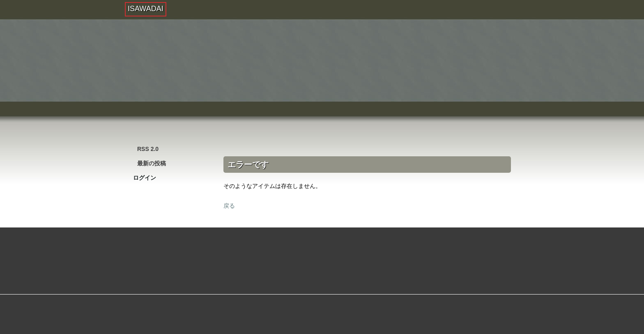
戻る (229, 206)
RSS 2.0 (148, 149)
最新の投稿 (152, 163)
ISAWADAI (146, 9)
